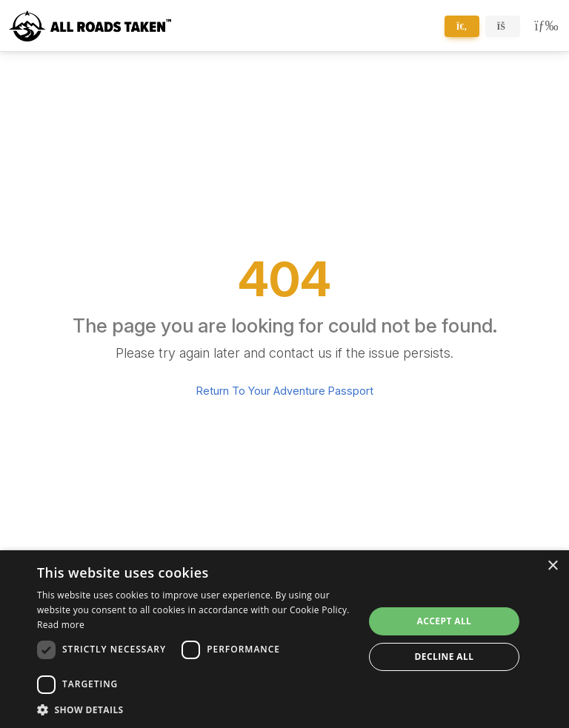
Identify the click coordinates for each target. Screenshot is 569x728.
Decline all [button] (445, 657)
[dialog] (284, 639)
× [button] (552, 566)
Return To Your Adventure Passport (285, 391)
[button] (196, 709)
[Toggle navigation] (543, 26)
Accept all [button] (445, 621)
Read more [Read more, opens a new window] (61, 625)
